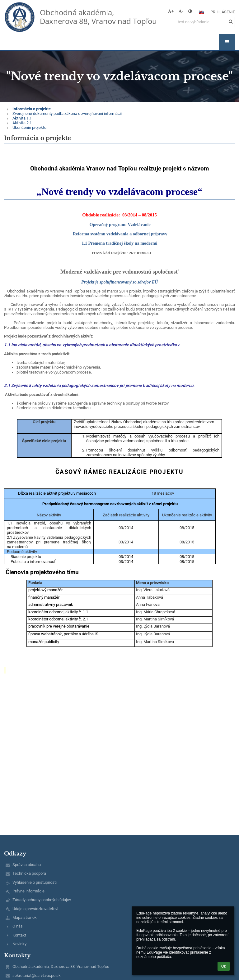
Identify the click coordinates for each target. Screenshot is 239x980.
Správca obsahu (27, 865)
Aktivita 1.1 (22, 118)
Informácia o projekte (32, 109)
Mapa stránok (25, 917)
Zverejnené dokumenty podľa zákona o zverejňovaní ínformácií (67, 113)
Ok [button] (224, 966)
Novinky (19, 944)
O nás (18, 926)
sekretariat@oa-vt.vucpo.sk (37, 975)
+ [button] (171, 11)
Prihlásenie (223, 12)
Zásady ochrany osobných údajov (42, 900)
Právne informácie (28, 891)
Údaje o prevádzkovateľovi (35, 909)
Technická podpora (29, 873)
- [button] (181, 11)
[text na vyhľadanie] (205, 22)
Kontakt (19, 935)
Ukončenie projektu (29, 127)
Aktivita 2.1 (22, 123)
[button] (201, 12)
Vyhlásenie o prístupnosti (35, 882)
